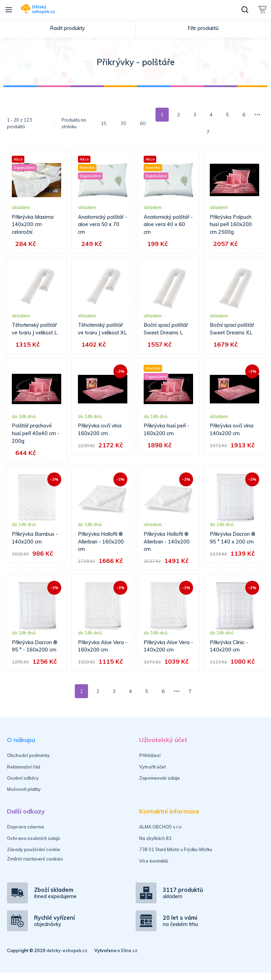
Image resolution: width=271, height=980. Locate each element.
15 (104, 123)
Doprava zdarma (25, 834)
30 (123, 123)
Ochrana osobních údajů (34, 846)
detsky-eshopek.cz (67, 958)
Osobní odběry (23, 786)
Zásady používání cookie (34, 857)
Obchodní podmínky (28, 763)
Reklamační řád (23, 774)
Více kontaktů (154, 868)
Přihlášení (150, 763)
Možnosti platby (24, 797)
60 (143, 123)
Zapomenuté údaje (160, 786)
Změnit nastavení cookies (35, 866)
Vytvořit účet (152, 774)
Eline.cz (129, 958)
